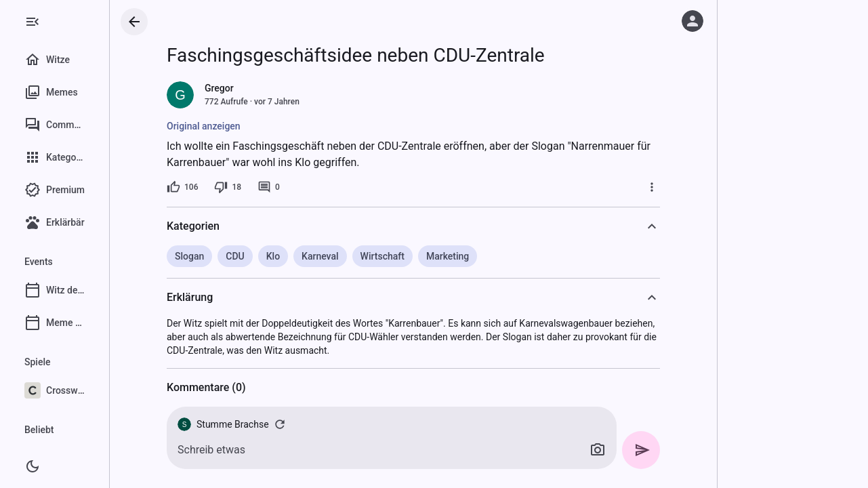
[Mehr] (684, 187)
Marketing (479, 256)
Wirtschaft (414, 256)
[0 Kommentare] (301, 187)
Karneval (353, 256)
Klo (305, 256)
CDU (267, 256)
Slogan (222, 256)
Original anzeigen (236, 126)
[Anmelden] (693, 21)
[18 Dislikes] (260, 187)
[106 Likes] (215, 187)
